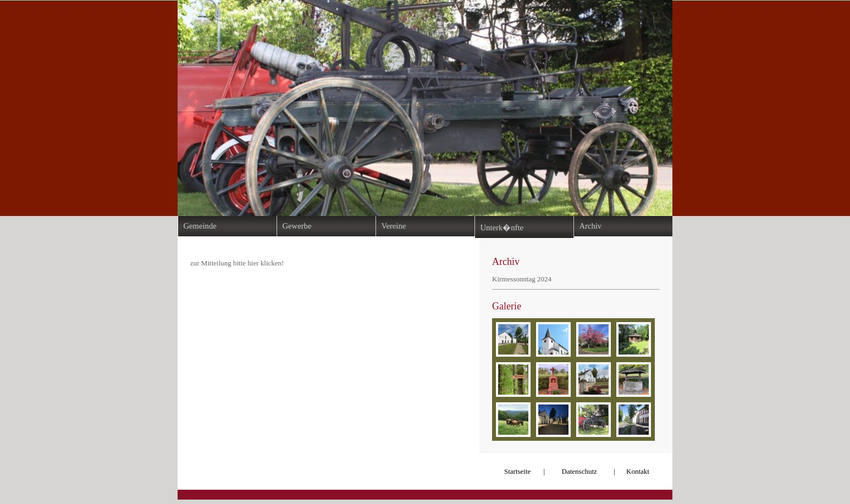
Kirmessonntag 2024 (522, 279)
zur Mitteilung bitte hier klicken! (237, 263)
